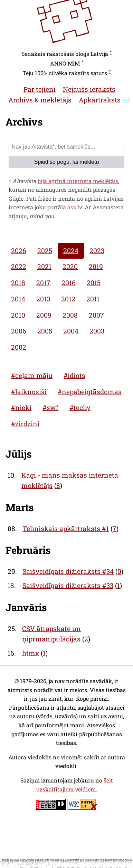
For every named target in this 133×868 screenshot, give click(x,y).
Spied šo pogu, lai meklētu (67, 162)
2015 (94, 283)
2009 (44, 315)
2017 (43, 283)
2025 (45, 251)
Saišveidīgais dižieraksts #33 (68, 585)
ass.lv (75, 207)
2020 (70, 266)
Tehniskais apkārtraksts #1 (66, 528)
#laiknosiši (29, 392)
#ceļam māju (32, 375)
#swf (50, 407)
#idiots (74, 375)
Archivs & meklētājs (40, 100)
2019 (96, 266)
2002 (19, 347)
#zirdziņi (25, 424)
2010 (18, 315)
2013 (43, 299)
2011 (93, 299)
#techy (80, 407)
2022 (19, 266)
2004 (71, 331)
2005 (45, 331)
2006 (19, 331)
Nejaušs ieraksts (89, 89)
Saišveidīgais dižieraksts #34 (68, 571)
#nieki (21, 407)
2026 (19, 251)
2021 (44, 266)
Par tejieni (40, 89)
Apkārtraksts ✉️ (105, 100)
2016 (69, 283)
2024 (71, 251)
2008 (70, 315)
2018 (18, 283)
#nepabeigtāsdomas (90, 392)
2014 (18, 299)
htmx (31, 653)
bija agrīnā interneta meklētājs (78, 181)
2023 (97, 251)
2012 (68, 299)
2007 (96, 315)
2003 (97, 331)
